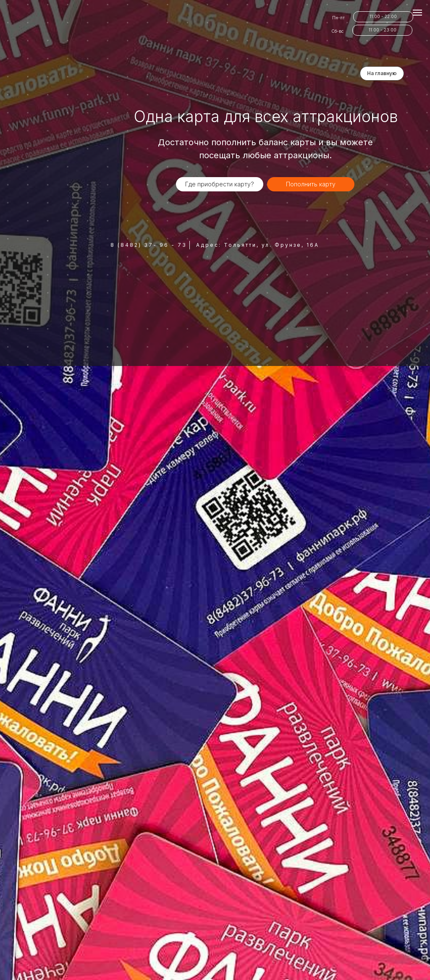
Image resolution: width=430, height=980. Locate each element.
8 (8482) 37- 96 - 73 (149, 245)
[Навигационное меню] (417, 13)
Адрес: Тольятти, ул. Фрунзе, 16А (258, 245)
